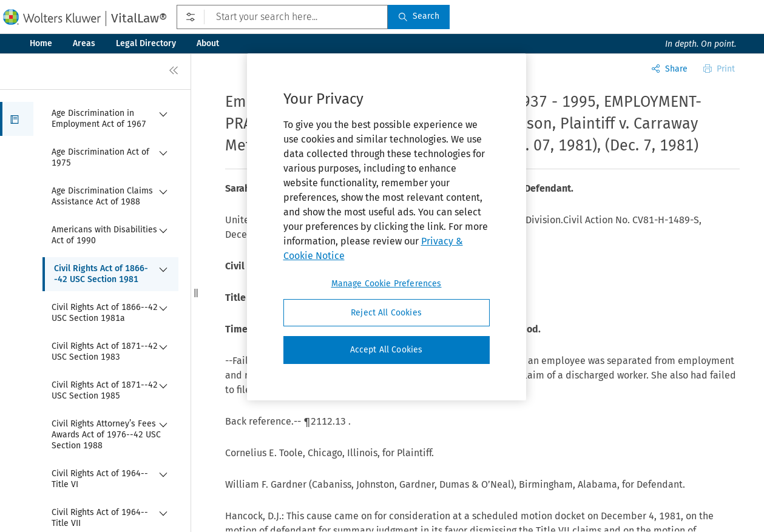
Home (41, 43)
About (208, 43)
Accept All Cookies (387, 350)
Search (419, 16)
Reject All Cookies (386, 313)
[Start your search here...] (282, 17)
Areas (84, 43)
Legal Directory (146, 43)
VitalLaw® (139, 18)
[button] (17, 119)
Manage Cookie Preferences (387, 284)
